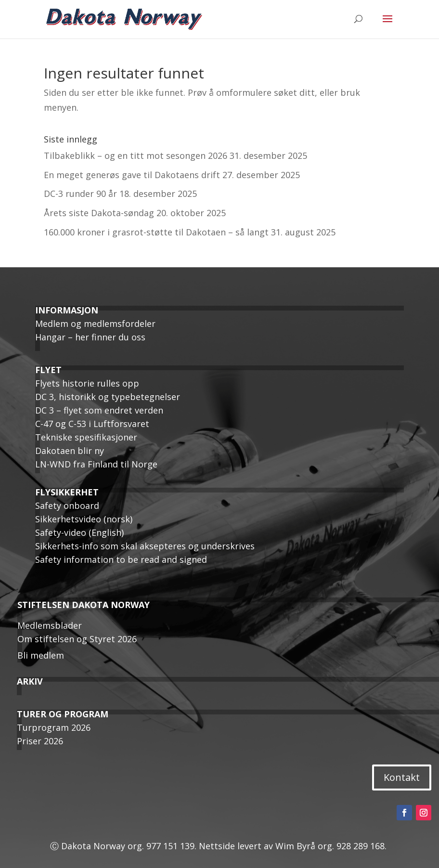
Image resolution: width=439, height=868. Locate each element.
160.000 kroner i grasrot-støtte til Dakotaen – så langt (156, 232)
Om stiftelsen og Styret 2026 (77, 639)
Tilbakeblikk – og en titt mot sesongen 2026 (136, 155)
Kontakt (402, 777)
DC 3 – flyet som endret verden (99, 410)
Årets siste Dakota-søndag (99, 213)
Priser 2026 (40, 741)
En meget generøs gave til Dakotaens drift (132, 175)
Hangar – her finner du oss (90, 337)
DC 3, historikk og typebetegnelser (108, 397)
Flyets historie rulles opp (87, 383)
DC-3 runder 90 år (80, 194)
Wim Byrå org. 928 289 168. (332, 846)
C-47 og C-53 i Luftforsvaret (92, 424)
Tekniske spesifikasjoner (86, 437)
